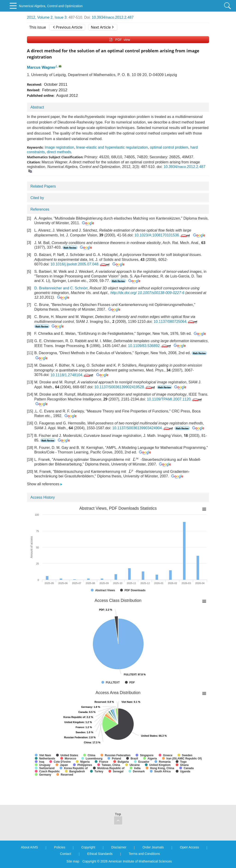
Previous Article (68, 27)
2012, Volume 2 (40, 17)
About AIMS (29, 847)
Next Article (102, 27)
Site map (73, 861)
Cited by (37, 198)
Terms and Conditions (144, 854)
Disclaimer (119, 847)
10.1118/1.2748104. (72, 375)
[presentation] (136, 459)
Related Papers (43, 186)
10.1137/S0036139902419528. (125, 387)
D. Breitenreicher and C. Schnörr (61, 288)
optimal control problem (169, 147)
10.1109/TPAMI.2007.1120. (175, 399)
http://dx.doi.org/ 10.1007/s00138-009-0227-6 (147, 293)
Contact (65, 854)
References (40, 209)
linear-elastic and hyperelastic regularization (112, 147)
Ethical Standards (100, 854)
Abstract (37, 107)
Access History (43, 497)
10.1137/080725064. (176, 322)
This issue (38, 27)
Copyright (88, 847)
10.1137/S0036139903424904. (143, 428)
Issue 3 (61, 17)
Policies (60, 847)
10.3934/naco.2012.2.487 (113, 17)
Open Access (190, 847)
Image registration (59, 147)
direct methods (59, 152)
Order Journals (153, 847)
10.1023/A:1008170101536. (163, 235)
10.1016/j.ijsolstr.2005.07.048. (80, 264)
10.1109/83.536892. (150, 346)
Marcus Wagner (41, 67)
